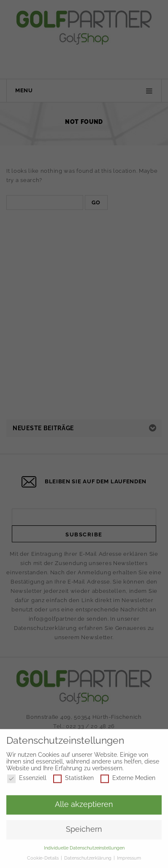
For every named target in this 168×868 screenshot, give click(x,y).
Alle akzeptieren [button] (84, 807)
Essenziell (27, 781)
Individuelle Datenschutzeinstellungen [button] (84, 851)
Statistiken (73, 781)
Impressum (129, 861)
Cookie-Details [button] (43, 861)
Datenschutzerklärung (88, 861)
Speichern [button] (84, 832)
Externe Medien (128, 781)
